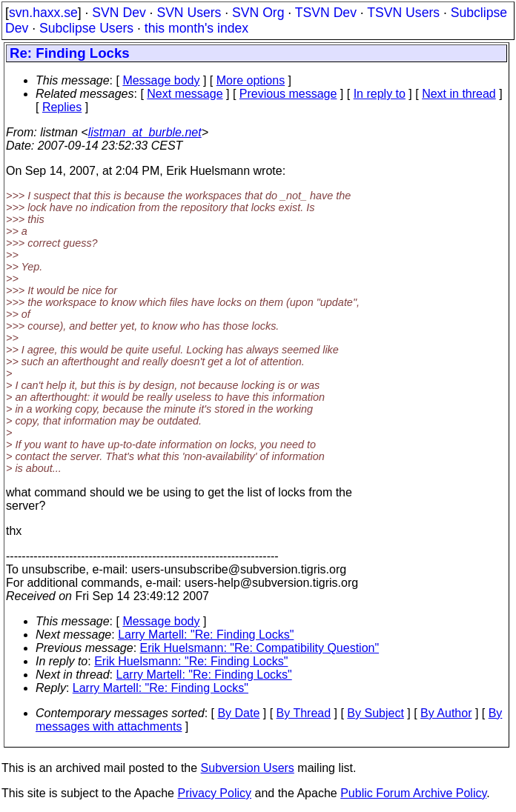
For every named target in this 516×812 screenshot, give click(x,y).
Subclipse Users (86, 28)
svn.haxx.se (43, 13)
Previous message (288, 94)
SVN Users (189, 13)
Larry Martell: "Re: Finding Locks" (206, 635)
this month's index (196, 28)
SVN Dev (119, 13)
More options (251, 80)
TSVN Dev (326, 13)
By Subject (375, 713)
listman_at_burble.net (145, 132)
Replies (62, 107)
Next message (185, 94)
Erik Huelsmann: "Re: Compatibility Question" (260, 648)
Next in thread (459, 94)
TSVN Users (403, 13)
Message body (161, 80)
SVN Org (258, 13)
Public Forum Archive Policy (413, 793)
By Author (446, 713)
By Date (238, 713)
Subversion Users (248, 768)
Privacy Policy (214, 793)
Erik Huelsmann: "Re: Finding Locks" (191, 661)
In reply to (380, 94)
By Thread (304, 713)
